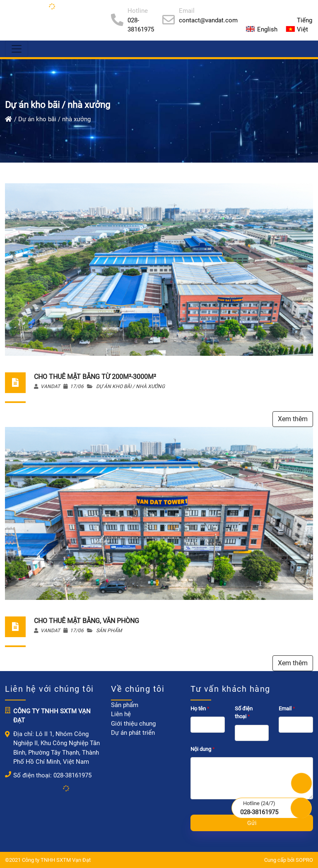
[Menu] (17, 49)
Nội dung (203, 749)
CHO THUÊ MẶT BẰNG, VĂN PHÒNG (87, 621)
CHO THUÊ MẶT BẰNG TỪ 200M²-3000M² (95, 377)
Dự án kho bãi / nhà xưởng (130, 386)
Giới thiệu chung (133, 724)
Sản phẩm (109, 631)
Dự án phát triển (133, 733)
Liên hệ (121, 714)
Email (288, 709)
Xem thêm (293, 419)
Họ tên (201, 709)
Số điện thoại (244, 713)
